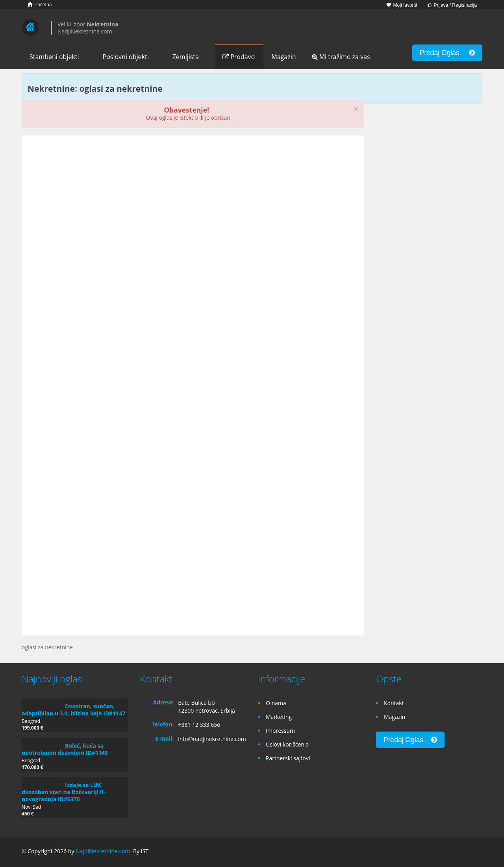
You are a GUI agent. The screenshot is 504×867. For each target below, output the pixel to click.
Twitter (478, 852)
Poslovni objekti (126, 57)
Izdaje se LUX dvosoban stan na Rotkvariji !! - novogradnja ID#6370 (64, 792)
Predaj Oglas (447, 53)
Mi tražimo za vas (341, 57)
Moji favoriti (402, 5)
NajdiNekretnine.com (103, 851)
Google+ (458, 852)
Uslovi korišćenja (287, 744)
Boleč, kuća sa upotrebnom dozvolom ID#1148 (65, 749)
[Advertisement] (193, 202)
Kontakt (394, 703)
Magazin (283, 57)
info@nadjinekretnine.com (212, 739)
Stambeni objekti (54, 57)
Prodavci (239, 57)
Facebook (442, 852)
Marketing (279, 717)
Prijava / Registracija (452, 5)
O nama (276, 703)
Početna (40, 5)
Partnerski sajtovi (288, 758)
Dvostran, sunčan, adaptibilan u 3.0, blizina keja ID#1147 (73, 710)
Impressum (280, 731)
